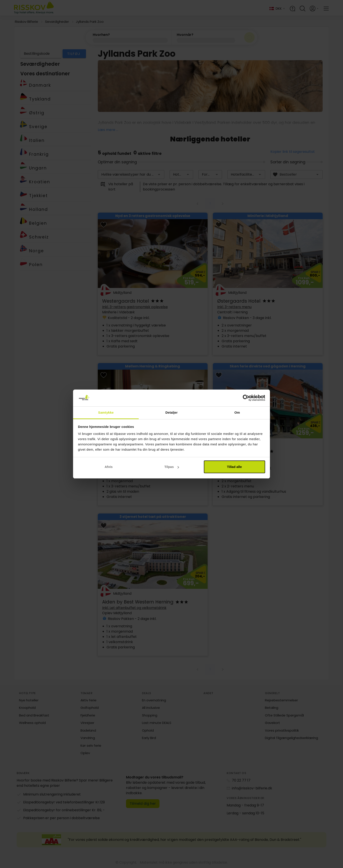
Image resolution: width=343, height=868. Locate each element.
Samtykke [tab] (106, 412)
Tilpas (172, 467)
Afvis (109, 467)
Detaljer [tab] (171, 412)
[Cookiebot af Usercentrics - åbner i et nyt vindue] (246, 398)
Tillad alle (234, 467)
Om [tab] (237, 412)
